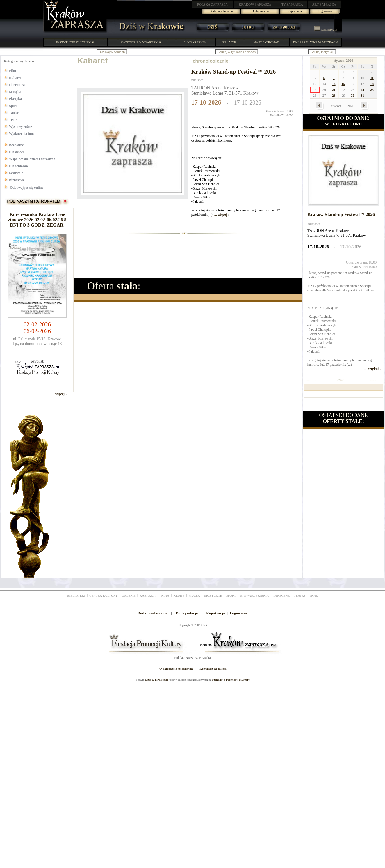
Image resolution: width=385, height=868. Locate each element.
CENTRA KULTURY (103, 595)
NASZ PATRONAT (266, 42)
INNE (314, 595)
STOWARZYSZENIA (255, 595)
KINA (165, 595)
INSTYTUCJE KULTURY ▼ (75, 42)
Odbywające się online (26, 188)
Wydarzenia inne (22, 134)
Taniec (14, 113)
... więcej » (222, 215)
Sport (13, 106)
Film (13, 71)
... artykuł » (373, 369)
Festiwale (16, 173)
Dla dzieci (16, 152)
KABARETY (148, 595)
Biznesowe (17, 180)
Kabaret (15, 78)
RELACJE (229, 42)
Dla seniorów (19, 166)
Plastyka (15, 99)
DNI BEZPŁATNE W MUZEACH (316, 42)
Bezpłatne (16, 145)
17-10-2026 (206, 102)
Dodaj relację (260, 11)
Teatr (13, 120)
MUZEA (194, 595)
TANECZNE (281, 595)
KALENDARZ (326, 30)
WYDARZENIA (195, 42)
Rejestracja (295, 11)
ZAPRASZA (212, 4)
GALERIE (129, 595)
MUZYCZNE (213, 595)
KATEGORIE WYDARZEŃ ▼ (141, 42)
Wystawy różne (21, 127)
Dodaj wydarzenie (221, 11)
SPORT (231, 595)
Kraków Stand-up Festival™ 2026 (234, 72)
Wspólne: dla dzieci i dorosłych (32, 159)
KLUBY (179, 595)
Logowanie (325, 11)
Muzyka (15, 92)
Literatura (17, 85)
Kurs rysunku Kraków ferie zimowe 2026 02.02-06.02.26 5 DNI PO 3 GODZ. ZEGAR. (37, 220)
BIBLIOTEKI (76, 595)
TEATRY (300, 595)
